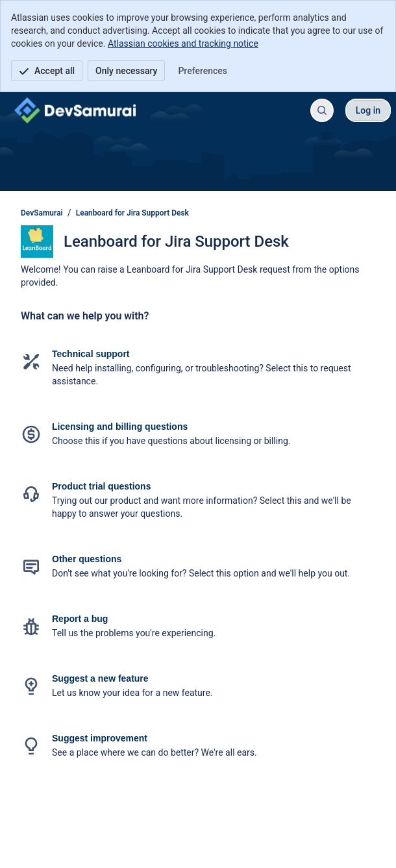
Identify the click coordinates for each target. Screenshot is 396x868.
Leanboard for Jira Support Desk (132, 213)
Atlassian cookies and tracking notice (183, 43)
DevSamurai (42, 213)
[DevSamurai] (75, 110)
